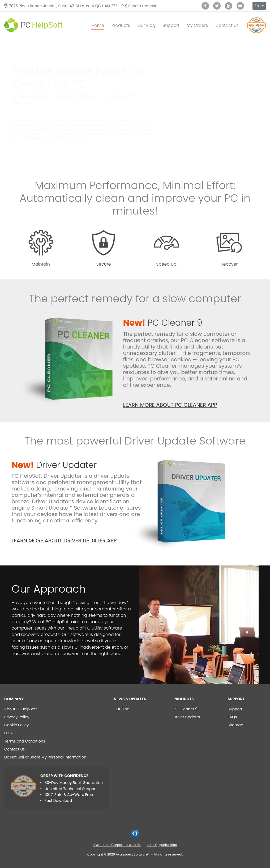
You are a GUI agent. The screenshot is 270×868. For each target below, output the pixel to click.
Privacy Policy (96, 125)
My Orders (197, 25)
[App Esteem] (256, 33)
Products (121, 25)
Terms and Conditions (25, 741)
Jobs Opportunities (162, 845)
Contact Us (227, 25)
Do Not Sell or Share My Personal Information (45, 757)
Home (98, 25)
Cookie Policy (16, 725)
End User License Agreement (54, 125)
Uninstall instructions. (74, 138)
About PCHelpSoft (21, 709)
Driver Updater (54, 465)
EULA (8, 733)
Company (14, 699)
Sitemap (236, 725)
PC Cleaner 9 (163, 323)
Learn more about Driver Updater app (64, 540)
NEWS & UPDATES (130, 699)
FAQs (232, 717)
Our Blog (146, 25)
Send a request (142, 6)
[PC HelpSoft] (33, 25)
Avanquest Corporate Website (117, 845)
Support (171, 25)
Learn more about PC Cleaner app (170, 405)
